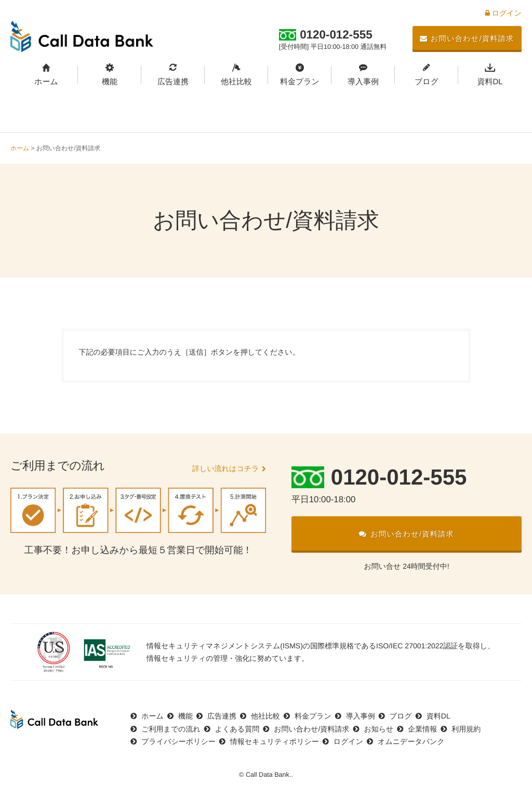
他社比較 (236, 82)
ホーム (46, 82)
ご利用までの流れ (171, 729)
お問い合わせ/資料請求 (467, 38)
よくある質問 (237, 729)
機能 (110, 82)
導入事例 (363, 82)
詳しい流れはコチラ (225, 468)
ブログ (427, 82)
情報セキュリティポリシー (275, 741)
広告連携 (173, 82)
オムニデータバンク (411, 741)
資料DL (490, 82)
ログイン (503, 13)
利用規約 (466, 729)
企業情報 (422, 729)
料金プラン (300, 82)
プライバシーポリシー (178, 741)
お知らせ (378, 729)
